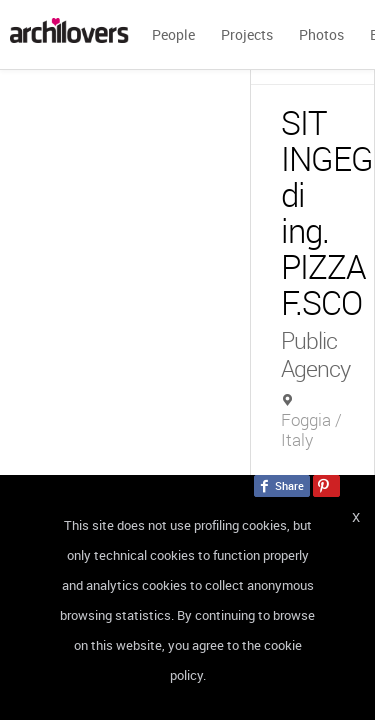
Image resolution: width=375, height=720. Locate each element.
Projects (247, 34)
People (173, 34)
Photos (321, 34)
